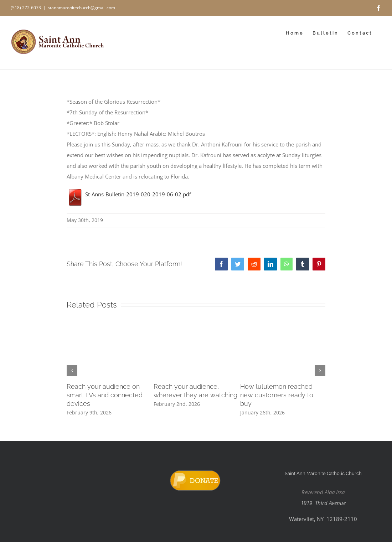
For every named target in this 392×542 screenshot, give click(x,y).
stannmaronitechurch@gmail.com (81, 8)
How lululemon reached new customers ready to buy (277, 395)
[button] (72, 371)
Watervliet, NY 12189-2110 (323, 519)
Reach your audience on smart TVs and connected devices (105, 395)
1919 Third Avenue (323, 503)
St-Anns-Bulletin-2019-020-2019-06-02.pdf (129, 194)
